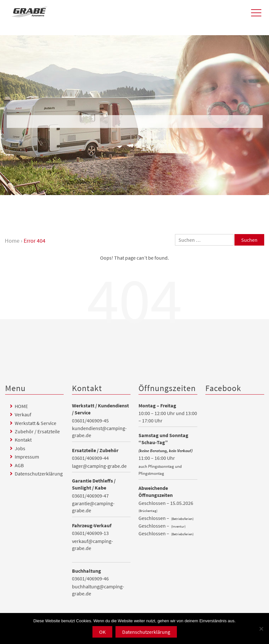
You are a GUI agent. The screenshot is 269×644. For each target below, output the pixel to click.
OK (102, 632)
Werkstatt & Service (36, 423)
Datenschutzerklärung (39, 474)
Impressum (27, 457)
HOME (21, 406)
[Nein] (261, 629)
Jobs (20, 448)
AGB (19, 465)
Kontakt (23, 440)
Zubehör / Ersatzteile (37, 431)
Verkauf (23, 414)
